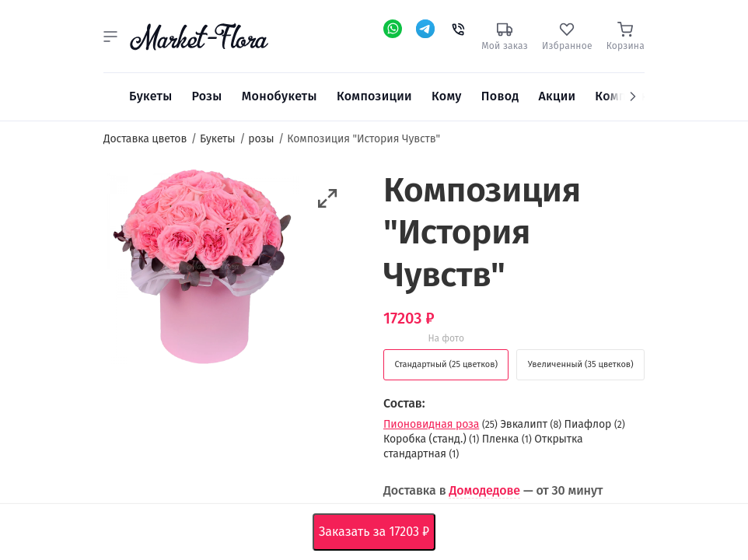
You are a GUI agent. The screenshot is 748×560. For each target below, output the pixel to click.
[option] (201, 270)
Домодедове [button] (484, 490)
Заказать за (377, 532)
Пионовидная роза (431, 424)
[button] (110, 37)
